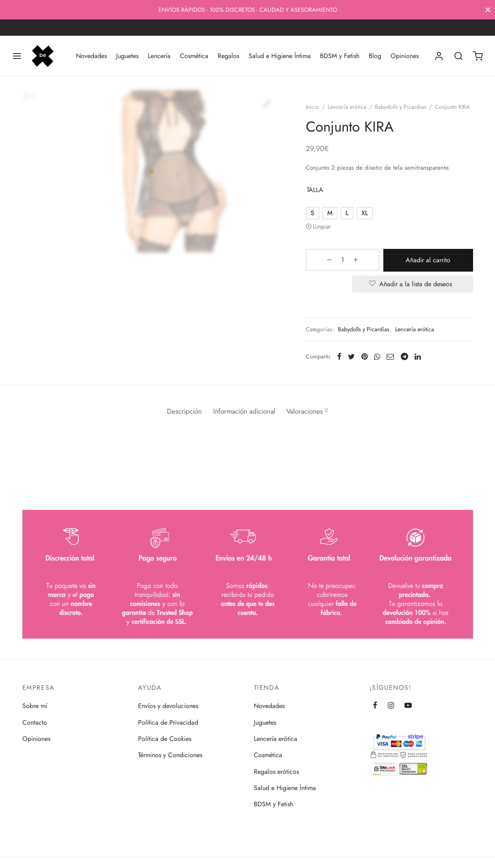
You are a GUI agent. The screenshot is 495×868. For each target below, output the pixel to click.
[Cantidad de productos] (332, 273)
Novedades (91, 56)
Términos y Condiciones (170, 755)
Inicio (317, 111)
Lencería (159, 56)
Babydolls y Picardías (405, 111)
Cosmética (194, 56)
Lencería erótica (352, 111)
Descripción (179, 421)
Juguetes (127, 56)
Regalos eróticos (276, 772)
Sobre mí (35, 706)
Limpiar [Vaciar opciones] (327, 240)
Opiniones (405, 56)
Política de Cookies (165, 739)
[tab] (179, 421)
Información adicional (244, 421)
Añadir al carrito (415, 273)
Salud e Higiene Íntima (280, 56)
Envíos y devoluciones (168, 706)
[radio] (317, 227)
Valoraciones (312, 421)
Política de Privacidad (168, 722)
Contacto (35, 722)
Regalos (228, 56)
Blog (375, 56)
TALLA (320, 204)
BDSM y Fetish (340, 56)
